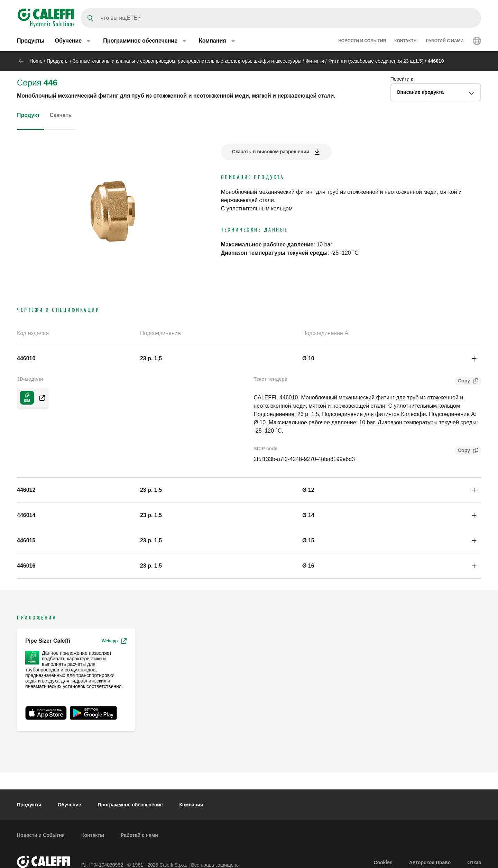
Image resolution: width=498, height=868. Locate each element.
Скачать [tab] (61, 115)
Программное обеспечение (130, 805)
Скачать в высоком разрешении (271, 152)
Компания (191, 805)
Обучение (70, 805)
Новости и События (362, 41)
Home (36, 61)
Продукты (31, 41)
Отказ (474, 862)
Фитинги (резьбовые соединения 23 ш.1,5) (376, 61)
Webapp (114, 641)
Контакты (406, 41)
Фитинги (315, 61)
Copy (463, 382)
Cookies (383, 862)
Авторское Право (430, 862)
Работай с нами (445, 41)
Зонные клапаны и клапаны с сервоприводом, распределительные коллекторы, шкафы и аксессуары (187, 61)
